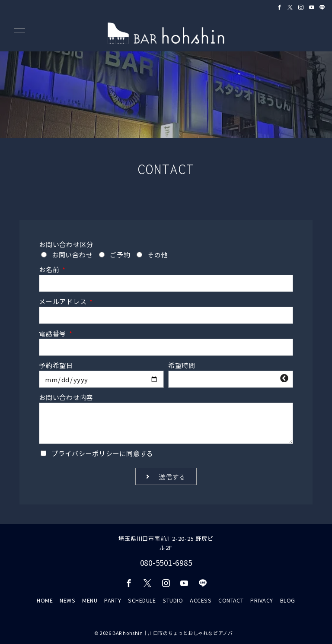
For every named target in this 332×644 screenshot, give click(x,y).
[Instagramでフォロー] (301, 7)
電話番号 (53, 333)
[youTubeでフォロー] (184, 583)
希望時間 (182, 365)
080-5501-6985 (166, 563)
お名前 (50, 269)
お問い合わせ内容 (66, 397)
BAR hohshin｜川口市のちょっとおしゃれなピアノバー (175, 633)
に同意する (102, 453)
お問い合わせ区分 (66, 244)
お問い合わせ (72, 255)
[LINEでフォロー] (322, 7)
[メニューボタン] (19, 33)
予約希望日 (56, 365)
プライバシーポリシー (86, 453)
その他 (158, 255)
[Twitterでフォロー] (290, 7)
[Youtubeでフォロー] (312, 7)
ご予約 (120, 255)
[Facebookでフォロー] (279, 7)
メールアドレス (64, 301)
